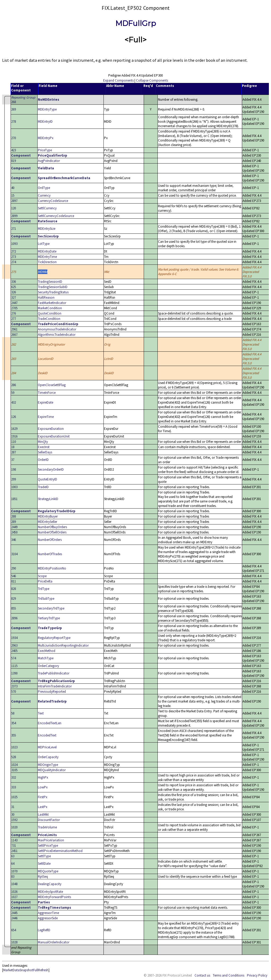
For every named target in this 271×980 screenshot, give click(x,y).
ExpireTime (46, 417)
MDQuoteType (48, 871)
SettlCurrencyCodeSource (56, 216)
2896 (14, 618)
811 (13, 581)
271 (13, 229)
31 (13, 807)
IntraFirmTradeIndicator (55, 686)
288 (13, 516)
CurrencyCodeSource (53, 201)
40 (13, 188)
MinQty (43, 442)
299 (13, 479)
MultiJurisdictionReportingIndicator (63, 645)
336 (13, 282)
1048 (14, 884)
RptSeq (43, 877)
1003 (14, 487)
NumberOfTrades (50, 554)
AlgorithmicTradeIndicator (57, 335)
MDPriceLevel (47, 747)
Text (41, 713)
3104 (14, 554)
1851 (14, 499)
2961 (14, 329)
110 (13, 442)
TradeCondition (49, 319)
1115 (14, 666)
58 (13, 713)
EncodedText (47, 735)
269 (13, 109)
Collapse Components (152, 80)
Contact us (202, 975)
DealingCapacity (50, 884)
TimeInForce (47, 393)
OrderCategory (48, 666)
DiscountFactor (49, 820)
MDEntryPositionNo (52, 568)
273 (13, 257)
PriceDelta (45, 581)
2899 (14, 216)
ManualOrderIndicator (54, 942)
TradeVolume (47, 827)
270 (13, 138)
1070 (14, 871)
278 (13, 122)
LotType (44, 244)
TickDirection (47, 262)
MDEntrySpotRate (50, 892)
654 (13, 930)
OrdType (44, 188)
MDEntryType (47, 109)
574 (13, 658)
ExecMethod (47, 651)
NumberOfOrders (50, 540)
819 (13, 161)
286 (13, 385)
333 (13, 787)
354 (13, 723)
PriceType (45, 150)
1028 (14, 942)
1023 (14, 747)
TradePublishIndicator (54, 673)
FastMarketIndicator (52, 303)
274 (13, 262)
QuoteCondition (50, 313)
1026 (14, 892)
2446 (14, 918)
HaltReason (46, 297)
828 (13, 589)
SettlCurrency (47, 208)
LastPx (43, 807)
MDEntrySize (47, 229)
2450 (14, 532)
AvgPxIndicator (49, 161)
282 (13, 344)
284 (13, 373)
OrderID (43, 460)
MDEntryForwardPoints (54, 897)
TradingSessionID (50, 282)
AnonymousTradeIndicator (57, 329)
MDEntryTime (47, 257)
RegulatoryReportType (54, 638)
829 (13, 599)
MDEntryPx (46, 138)
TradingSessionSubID (53, 287)
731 (13, 846)
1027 (14, 897)
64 (13, 864)
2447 (14, 303)
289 (13, 522)
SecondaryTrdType (51, 608)
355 (13, 735)
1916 (14, 436)
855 (13, 608)
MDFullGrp (136, 23)
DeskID (43, 373)
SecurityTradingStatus (53, 292)
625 (13, 287)
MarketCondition (50, 308)
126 (13, 417)
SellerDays (45, 452)
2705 (14, 308)
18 (13, 447)
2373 (14, 686)
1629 (14, 429)
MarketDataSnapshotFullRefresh (26, 970)
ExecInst (44, 447)
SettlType (44, 856)
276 (13, 313)
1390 (14, 673)
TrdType (44, 589)
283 (13, 359)
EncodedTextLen (50, 723)
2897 (14, 201)
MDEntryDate (47, 251)
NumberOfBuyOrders (52, 527)
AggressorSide (48, 918)
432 (13, 402)
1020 (14, 827)
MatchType (46, 658)
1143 (14, 840)
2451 (14, 851)
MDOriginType (48, 765)
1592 (14, 820)
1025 (14, 797)
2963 (14, 645)
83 (13, 877)
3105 (14, 770)
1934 (14, 638)
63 (13, 856)
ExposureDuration (51, 429)
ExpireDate (46, 402)
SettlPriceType (48, 846)
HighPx (43, 777)
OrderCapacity (48, 757)
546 (13, 576)
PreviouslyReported (52, 692)
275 (13, 272)
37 (13, 460)
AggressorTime (48, 913)
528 (13, 757)
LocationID (46, 359)
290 (13, 568)
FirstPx (43, 797)
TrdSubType (46, 599)
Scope (42, 576)
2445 (14, 913)
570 (13, 692)
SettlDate (44, 864)
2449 (14, 527)
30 (13, 815)
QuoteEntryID (48, 479)
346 (13, 540)
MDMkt (43, 272)
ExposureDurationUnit (54, 436)
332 (13, 777)
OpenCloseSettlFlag (52, 385)
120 (13, 208)
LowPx (43, 787)
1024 (14, 765)
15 (13, 195)
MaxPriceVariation (51, 840)
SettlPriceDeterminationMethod (60, 851)
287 (13, 452)
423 (13, 150)
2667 (14, 335)
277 (13, 319)
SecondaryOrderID (51, 469)
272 (13, 251)
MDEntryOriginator (51, 344)
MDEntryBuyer (48, 516)
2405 (14, 651)
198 (13, 469)
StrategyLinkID (48, 499)
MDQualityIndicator (52, 770)
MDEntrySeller (48, 522)
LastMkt (43, 815)
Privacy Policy (257, 975)
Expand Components (118, 80)
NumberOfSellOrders (52, 532)
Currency (44, 195)
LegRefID (44, 930)
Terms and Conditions (229, 975)
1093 (14, 244)
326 (13, 292)
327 (13, 297)
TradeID (43, 487)
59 (13, 393)
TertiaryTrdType (49, 618)
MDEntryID (45, 122)
